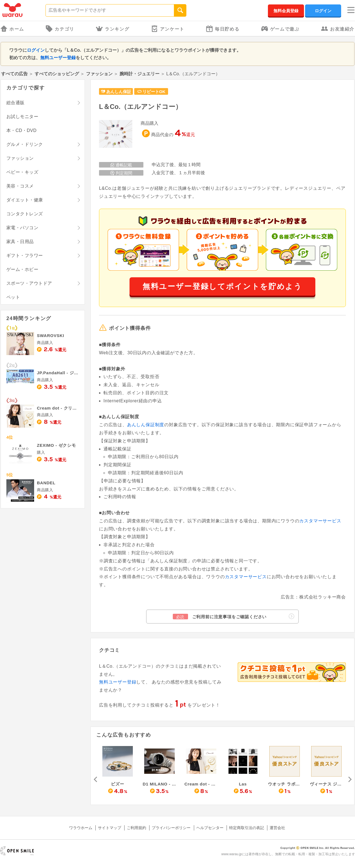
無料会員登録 (286, 11)
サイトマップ (110, 828)
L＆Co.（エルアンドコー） (140, 107)
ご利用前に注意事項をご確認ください (234, 616)
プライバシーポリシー (171, 828)
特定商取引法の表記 (247, 828)
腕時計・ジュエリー (140, 74)
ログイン (323, 11)
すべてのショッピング (57, 74)
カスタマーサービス (320, 521)
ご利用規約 (136, 828)
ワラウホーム (81, 828)
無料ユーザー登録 (58, 58)
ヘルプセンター (210, 828)
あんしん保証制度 (146, 425)
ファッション (99, 74)
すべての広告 (14, 74)
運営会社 (277, 828)
